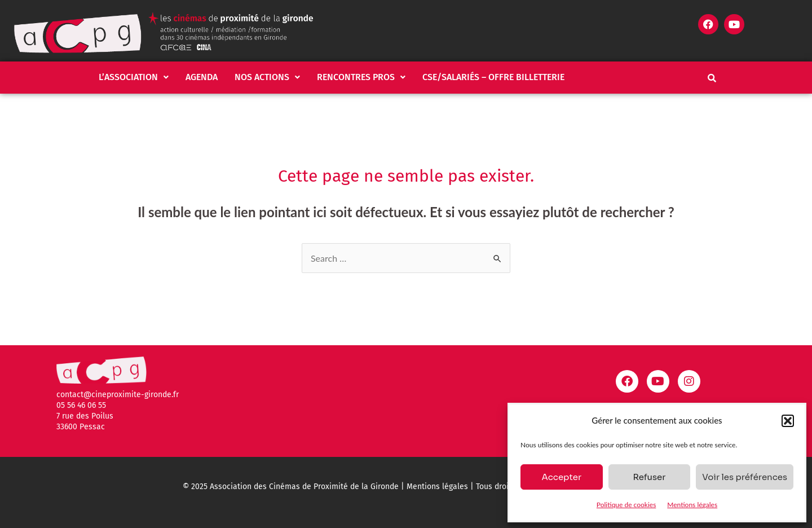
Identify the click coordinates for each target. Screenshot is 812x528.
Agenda (202, 77)
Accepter (561, 477)
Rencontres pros (361, 77)
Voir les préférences (745, 477)
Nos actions (267, 77)
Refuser (649, 477)
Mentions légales (692, 505)
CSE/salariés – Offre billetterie (493, 77)
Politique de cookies (626, 505)
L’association (134, 77)
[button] (788, 421)
